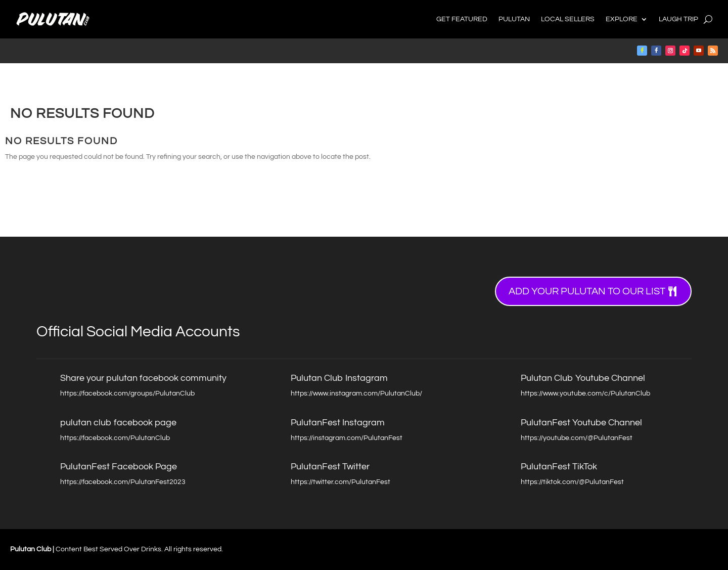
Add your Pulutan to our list (587, 291)
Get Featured (462, 19)
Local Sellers (568, 19)
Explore (622, 19)
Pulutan (514, 19)
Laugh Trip (678, 19)
